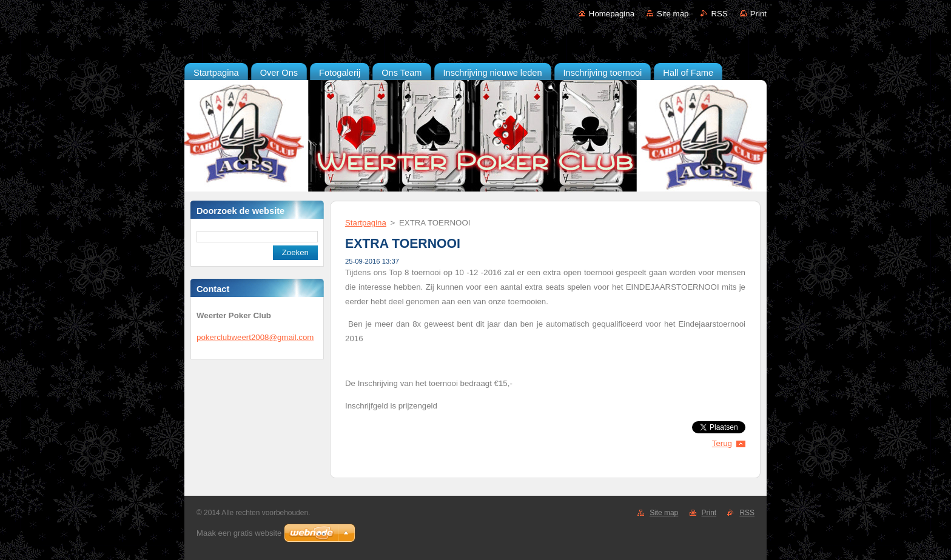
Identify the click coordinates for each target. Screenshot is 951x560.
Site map (673, 14)
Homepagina (612, 14)
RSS (719, 14)
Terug (722, 443)
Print (758, 14)
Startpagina (366, 223)
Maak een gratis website (239, 533)
